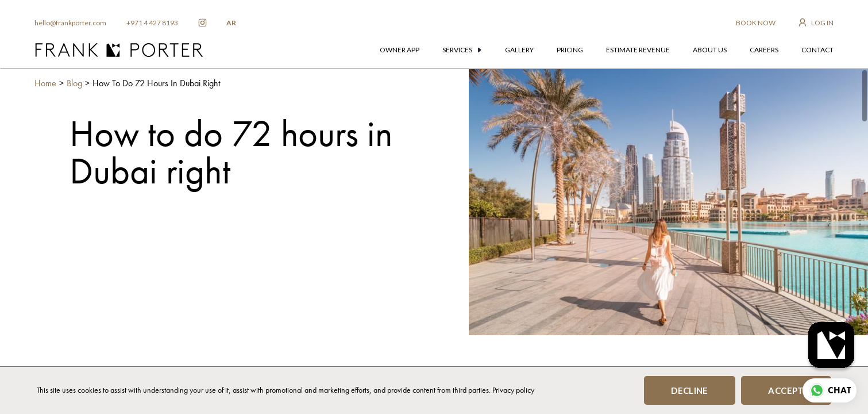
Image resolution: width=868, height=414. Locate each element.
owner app (400, 50)
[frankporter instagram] (202, 23)
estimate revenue (638, 50)
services (462, 50)
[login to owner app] (816, 23)
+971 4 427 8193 (152, 23)
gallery (519, 50)
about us (710, 50)
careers (764, 50)
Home (45, 83)
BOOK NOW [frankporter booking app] (756, 23)
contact (817, 50)
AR (231, 23)
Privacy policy (513, 390)
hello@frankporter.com (70, 23)
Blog (74, 83)
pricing (570, 50)
